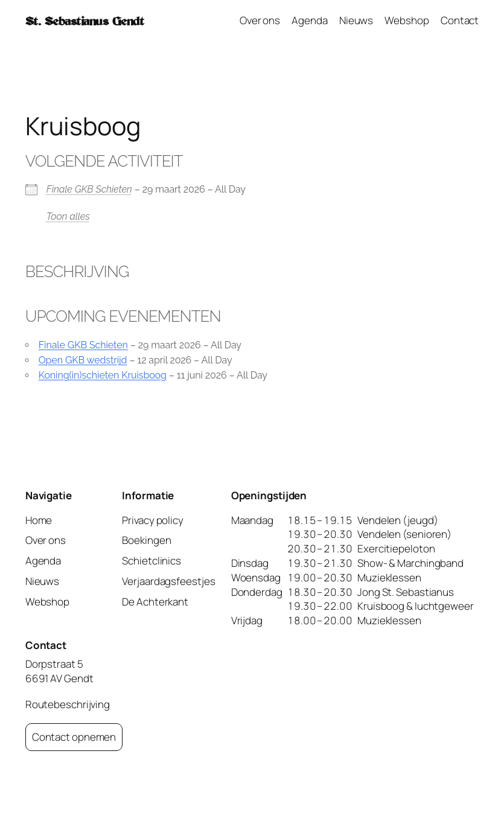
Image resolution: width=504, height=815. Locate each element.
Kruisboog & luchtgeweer (416, 606)
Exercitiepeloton (396, 548)
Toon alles (68, 216)
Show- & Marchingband (410, 563)
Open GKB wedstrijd (83, 360)
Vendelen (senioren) (404, 534)
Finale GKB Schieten (89, 189)
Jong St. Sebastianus (406, 592)
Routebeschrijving (68, 704)
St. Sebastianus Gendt (85, 21)
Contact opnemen (74, 737)
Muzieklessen (389, 577)
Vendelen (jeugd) (397, 520)
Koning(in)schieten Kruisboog (103, 375)
